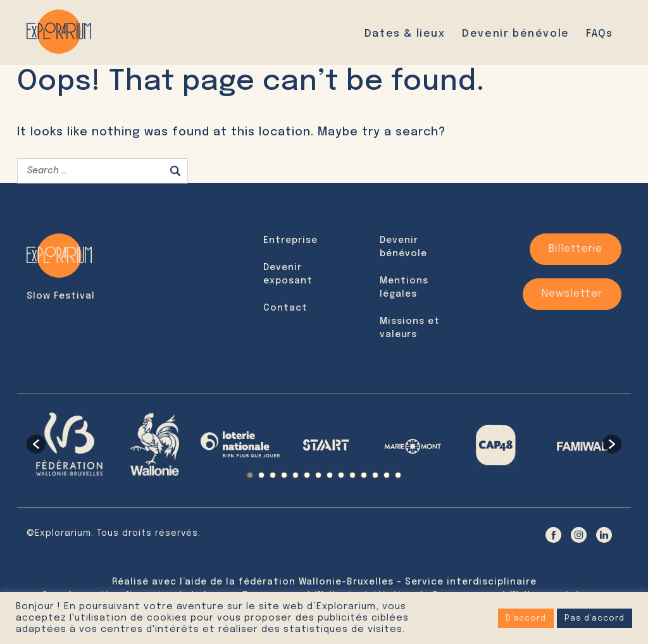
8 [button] (330, 475)
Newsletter (572, 294)
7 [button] (318, 475)
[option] (69, 444)
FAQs (599, 34)
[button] (36, 444)
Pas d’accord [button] (595, 618)
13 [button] (387, 475)
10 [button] (352, 475)
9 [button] (341, 475)
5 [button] (296, 475)
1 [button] (250, 475)
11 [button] (364, 475)
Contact (285, 308)
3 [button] (273, 475)
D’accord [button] (526, 618)
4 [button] (284, 475)
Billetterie (576, 249)
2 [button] (261, 475)
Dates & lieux (405, 34)
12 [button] (375, 475)
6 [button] (307, 475)
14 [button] (398, 475)
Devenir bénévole (516, 34)
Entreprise (290, 240)
